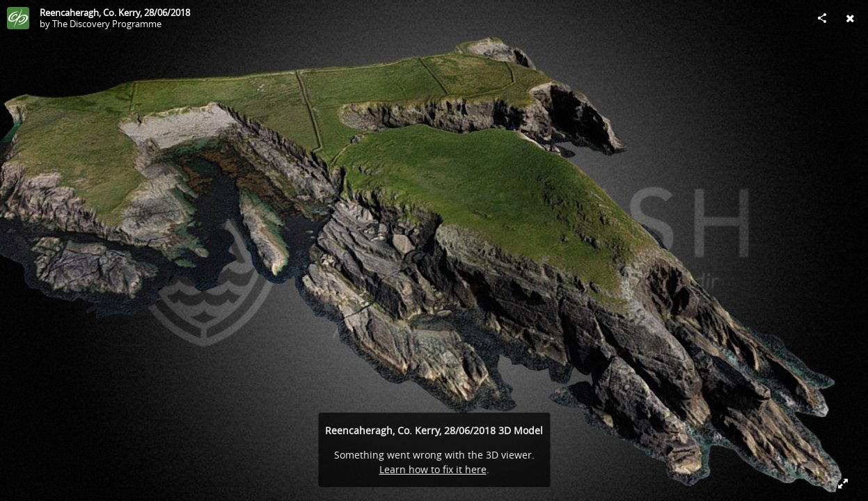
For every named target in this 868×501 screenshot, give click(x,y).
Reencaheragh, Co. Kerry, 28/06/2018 (115, 13)
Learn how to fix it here (433, 469)
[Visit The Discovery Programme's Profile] (18, 18)
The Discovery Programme (107, 24)
